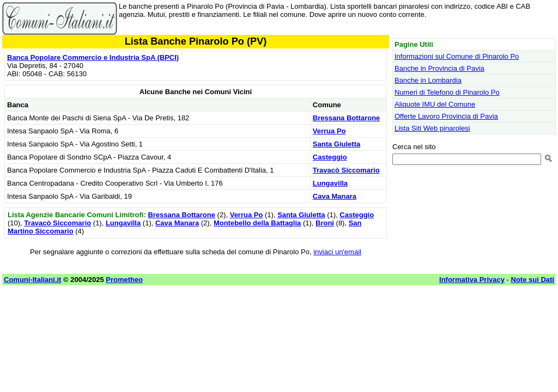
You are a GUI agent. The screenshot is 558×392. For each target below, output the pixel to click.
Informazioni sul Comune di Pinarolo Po (457, 56)
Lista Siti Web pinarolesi (432, 128)
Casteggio (330, 157)
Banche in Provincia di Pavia (439, 68)
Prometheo (124, 280)
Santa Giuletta (336, 144)
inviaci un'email (337, 252)
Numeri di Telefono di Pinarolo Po (447, 92)
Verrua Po (329, 131)
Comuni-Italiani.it (32, 280)
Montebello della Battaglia (257, 223)
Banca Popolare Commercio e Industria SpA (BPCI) (93, 57)
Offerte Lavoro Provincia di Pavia (446, 116)
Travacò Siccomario (346, 170)
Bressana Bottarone (347, 118)
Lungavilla (330, 183)
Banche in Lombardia (428, 80)
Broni (325, 223)
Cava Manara (335, 196)
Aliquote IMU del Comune (435, 104)
